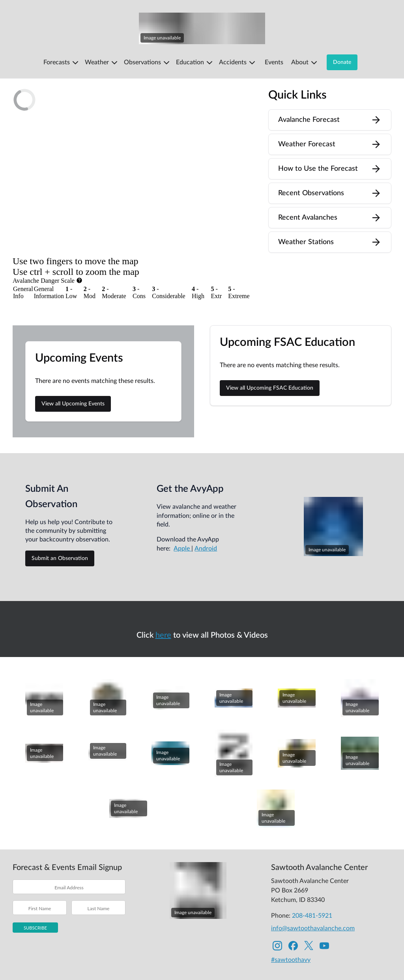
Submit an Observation (60, 533)
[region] (134, 166)
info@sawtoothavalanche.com (313, 903)
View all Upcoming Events (73, 379)
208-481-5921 (312, 890)
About (305, 63)
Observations (148, 63)
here (163, 610)
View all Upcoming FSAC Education (270, 363)
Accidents (238, 63)
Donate (342, 62)
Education (195, 63)
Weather (102, 63)
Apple (182, 523)
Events (274, 62)
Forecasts (62, 63)
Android (206, 523)
